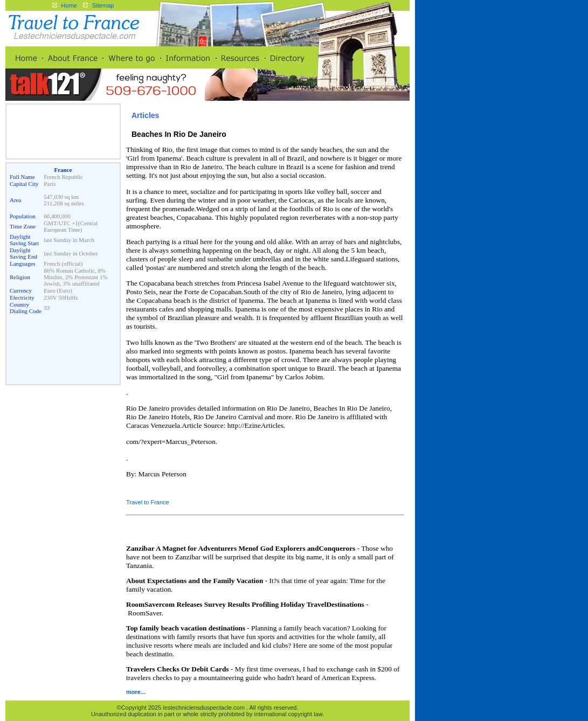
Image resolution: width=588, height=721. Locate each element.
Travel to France (148, 502)
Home (69, 5)
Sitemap (103, 5)
